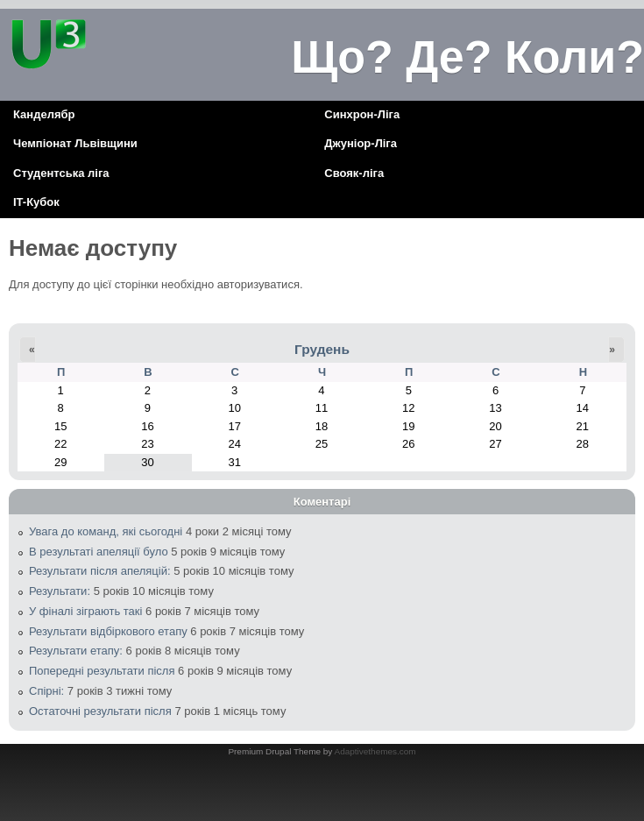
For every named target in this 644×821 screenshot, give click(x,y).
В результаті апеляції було (99, 552)
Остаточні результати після (100, 711)
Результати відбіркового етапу (108, 631)
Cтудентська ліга (61, 173)
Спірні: (46, 691)
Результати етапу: (76, 651)
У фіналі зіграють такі (85, 611)
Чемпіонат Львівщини (75, 143)
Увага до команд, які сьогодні (106, 531)
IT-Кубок (36, 202)
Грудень (322, 349)
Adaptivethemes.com (375, 751)
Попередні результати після (102, 671)
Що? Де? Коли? (467, 57)
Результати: (60, 591)
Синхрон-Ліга (362, 114)
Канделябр (44, 114)
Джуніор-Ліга (361, 143)
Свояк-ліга (354, 173)
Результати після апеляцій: (100, 571)
